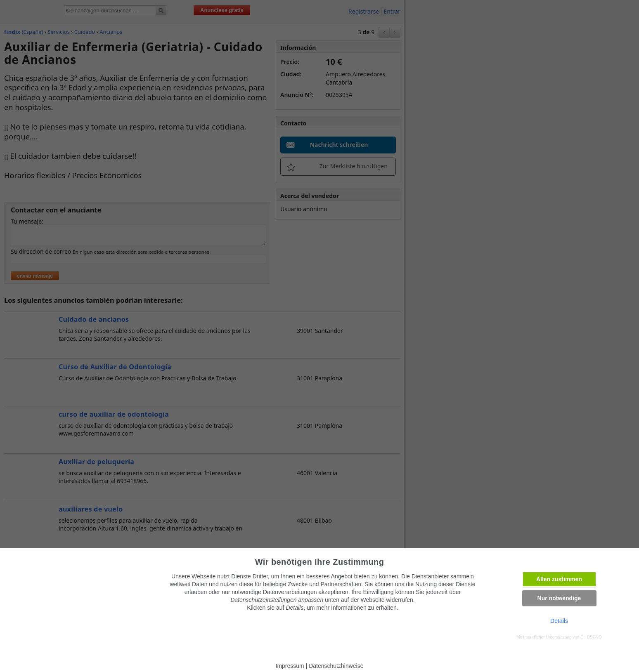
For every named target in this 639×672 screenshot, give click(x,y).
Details (559, 621)
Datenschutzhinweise (336, 666)
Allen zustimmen (559, 579)
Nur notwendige (559, 598)
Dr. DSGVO (591, 637)
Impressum (290, 666)
